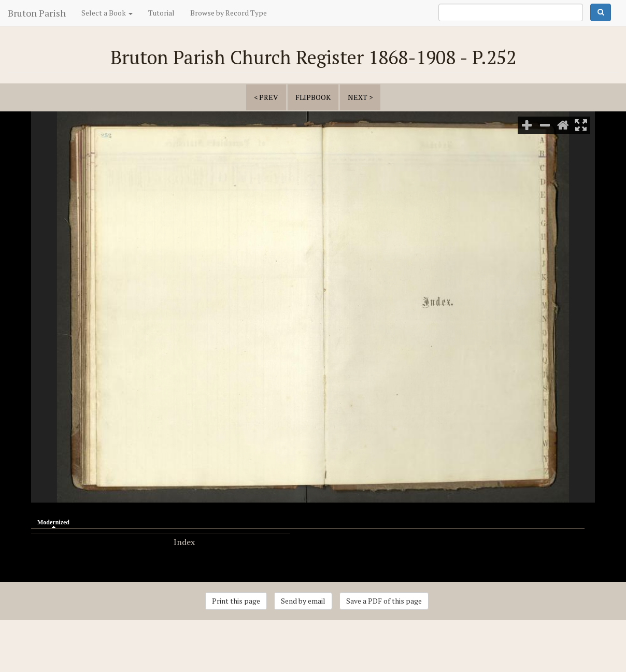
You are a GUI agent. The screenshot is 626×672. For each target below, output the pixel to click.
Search (601, 12)
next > (360, 97)
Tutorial (161, 13)
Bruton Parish (37, 13)
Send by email (303, 601)
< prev (266, 97)
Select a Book (107, 13)
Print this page (236, 601)
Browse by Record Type (229, 13)
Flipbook (313, 97)
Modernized (56, 522)
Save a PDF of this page (384, 601)
